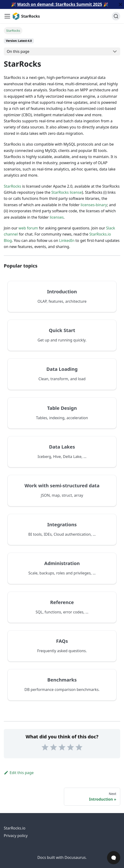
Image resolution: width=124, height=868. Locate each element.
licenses (57, 217)
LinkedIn (67, 240)
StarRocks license (67, 192)
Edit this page (19, 773)
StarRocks (12, 186)
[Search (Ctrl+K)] (116, 16)
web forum (28, 228)
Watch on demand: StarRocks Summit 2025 (60, 4)
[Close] (120, 4)
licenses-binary (94, 205)
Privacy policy (16, 836)
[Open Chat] (114, 858)
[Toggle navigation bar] (7, 16)
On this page (18, 51)
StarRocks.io (15, 828)
